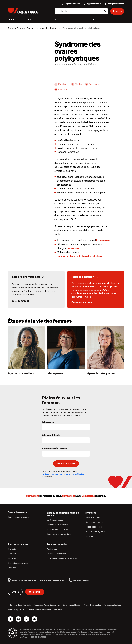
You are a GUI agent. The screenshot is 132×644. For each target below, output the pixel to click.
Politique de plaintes (16, 610)
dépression (73, 248)
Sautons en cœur (93, 517)
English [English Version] (15, 592)
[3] (106, 351)
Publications (52, 549)
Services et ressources (56, 554)
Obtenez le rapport (66, 464)
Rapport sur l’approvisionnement (47, 605)
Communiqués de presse (57, 525)
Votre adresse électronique (54, 449)
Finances (12, 558)
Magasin (89, 536)
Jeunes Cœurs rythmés (95, 532)
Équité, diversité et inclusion (40, 610)
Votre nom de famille (51, 435)
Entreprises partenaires (18, 563)
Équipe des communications (59, 534)
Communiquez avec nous (19, 517)
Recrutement (14, 568)
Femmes (21, 28)
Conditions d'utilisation (75, 474)
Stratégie (12, 549)
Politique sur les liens (112, 605)
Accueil (11, 28)
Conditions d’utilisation (72, 605)
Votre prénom (48, 422)
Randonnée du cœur (94, 522)
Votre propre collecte (94, 527)
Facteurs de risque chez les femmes (44, 28)
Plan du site (58, 610)
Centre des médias (55, 520)
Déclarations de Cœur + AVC (59, 529)
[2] (66, 351)
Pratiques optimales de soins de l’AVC (63, 558)
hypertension (103, 240)
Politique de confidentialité (53, 474)
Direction (12, 554)
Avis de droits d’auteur (93, 605)
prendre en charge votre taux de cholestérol (80, 256)
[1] (26, 351)
